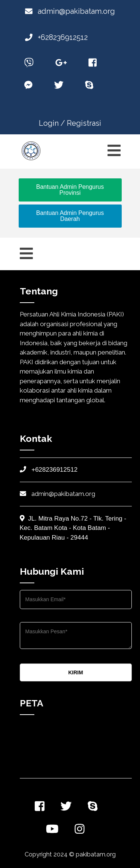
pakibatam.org (96, 854)
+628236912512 (56, 37)
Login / (52, 123)
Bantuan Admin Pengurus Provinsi (70, 190)
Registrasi (84, 123)
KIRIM (76, 672)
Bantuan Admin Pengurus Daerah (70, 216)
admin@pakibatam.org (70, 11)
